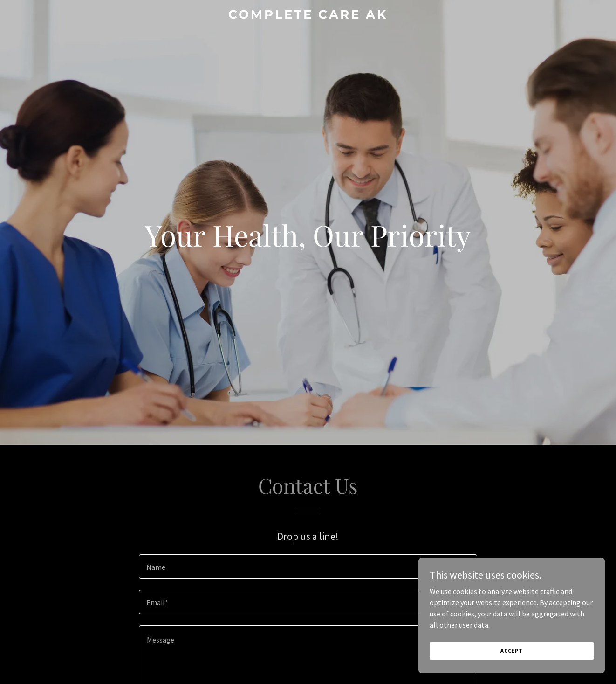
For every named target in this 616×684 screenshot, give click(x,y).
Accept (512, 651)
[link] (308, 16)
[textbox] (308, 567)
